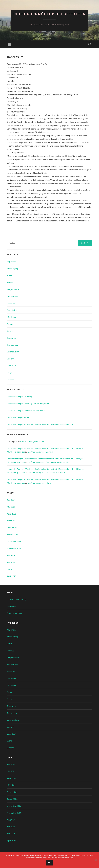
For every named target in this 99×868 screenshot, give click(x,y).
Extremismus (13, 296)
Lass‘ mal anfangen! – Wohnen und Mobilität (26, 410)
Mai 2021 (11, 507)
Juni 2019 (11, 562)
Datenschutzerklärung (17, 599)
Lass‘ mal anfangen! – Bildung (19, 396)
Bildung (10, 282)
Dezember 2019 (14, 541)
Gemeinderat (13, 310)
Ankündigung (13, 268)
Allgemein (11, 261)
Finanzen (11, 303)
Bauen (10, 275)
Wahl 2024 (12, 366)
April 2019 (12, 576)
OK (49, 863)
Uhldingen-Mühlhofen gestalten (50, 14)
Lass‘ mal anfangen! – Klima (19, 417)
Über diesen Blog (14, 613)
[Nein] (96, 860)
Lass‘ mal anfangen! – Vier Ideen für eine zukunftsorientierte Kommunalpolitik (40, 424)
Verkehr (10, 359)
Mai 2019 (11, 569)
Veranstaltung (13, 352)
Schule (10, 331)
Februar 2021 (13, 528)
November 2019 (14, 548)
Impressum (12, 606)
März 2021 (12, 521)
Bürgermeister (13, 289)
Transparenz (12, 345)
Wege (9, 372)
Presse (10, 324)
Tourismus (11, 338)
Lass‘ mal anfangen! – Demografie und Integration (28, 404)
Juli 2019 (11, 555)
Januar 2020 (12, 535)
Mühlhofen (12, 317)
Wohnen (11, 379)
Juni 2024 (11, 500)
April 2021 (12, 514)
